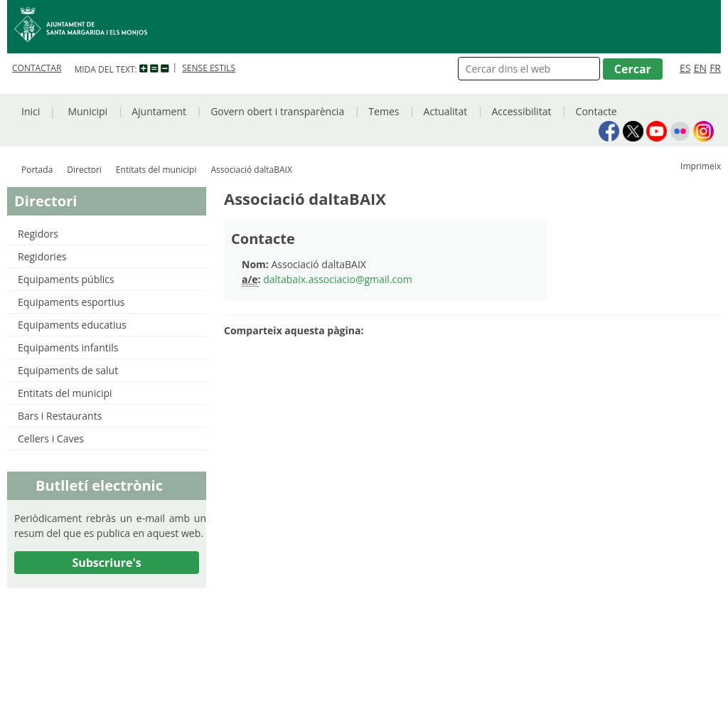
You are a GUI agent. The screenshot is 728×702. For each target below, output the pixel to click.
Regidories (42, 256)
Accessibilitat (521, 111)
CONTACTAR (37, 68)
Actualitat (446, 111)
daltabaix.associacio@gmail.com (338, 279)
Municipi (87, 111)
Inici (31, 111)
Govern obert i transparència (277, 111)
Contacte (596, 111)
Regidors (38, 234)
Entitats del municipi (156, 170)
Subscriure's (106, 563)
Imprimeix (701, 166)
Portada (37, 170)
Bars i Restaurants (60, 416)
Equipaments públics (66, 279)
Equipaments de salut (68, 370)
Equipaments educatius (72, 325)
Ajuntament (159, 111)
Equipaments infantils (68, 347)
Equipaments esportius (71, 302)
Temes (384, 111)
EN (700, 68)
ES (685, 68)
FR (715, 68)
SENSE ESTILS (209, 68)
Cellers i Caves (51, 438)
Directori (84, 170)
